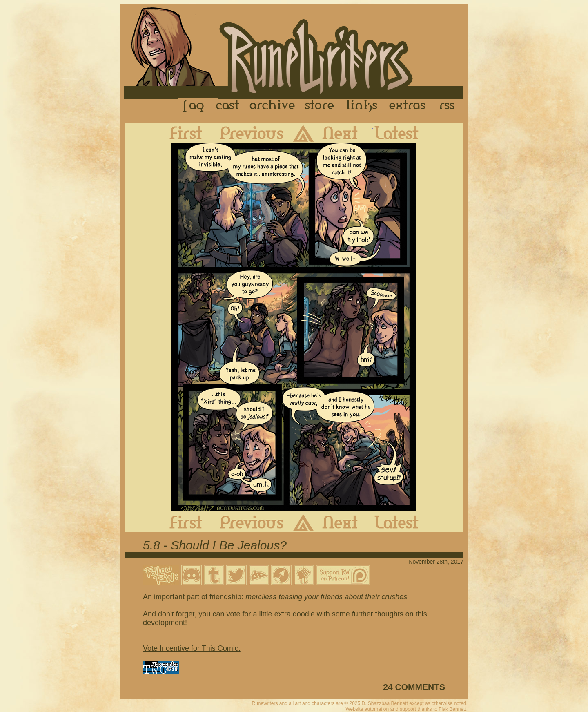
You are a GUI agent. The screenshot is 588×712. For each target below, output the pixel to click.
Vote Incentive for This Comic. (192, 648)
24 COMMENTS (414, 687)
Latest (403, 133)
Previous (246, 133)
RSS (449, 106)
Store (319, 106)
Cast (228, 106)
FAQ (194, 106)
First (179, 133)
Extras (409, 106)
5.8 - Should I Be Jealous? (215, 545)
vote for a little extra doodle (271, 614)
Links (362, 106)
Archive (272, 106)
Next (346, 133)
